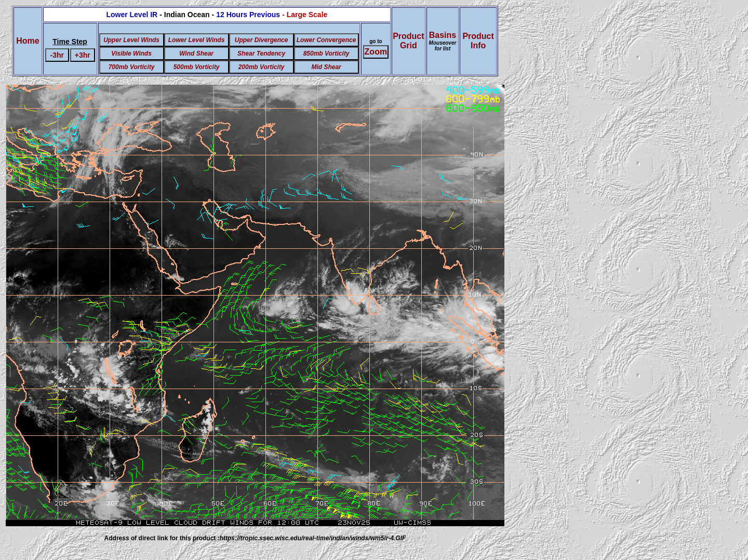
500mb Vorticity (197, 67)
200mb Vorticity (262, 67)
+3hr (83, 55)
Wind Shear (196, 54)
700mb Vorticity (132, 67)
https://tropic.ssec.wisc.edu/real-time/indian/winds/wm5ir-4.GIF (313, 538)
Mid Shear (326, 67)
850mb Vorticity (326, 54)
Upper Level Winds (131, 40)
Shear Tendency (261, 54)
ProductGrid (408, 41)
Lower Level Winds (197, 40)
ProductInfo (478, 41)
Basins (443, 41)
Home (28, 41)
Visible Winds (131, 54)
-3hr (57, 55)
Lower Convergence (326, 40)
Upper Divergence (262, 40)
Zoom (376, 52)
